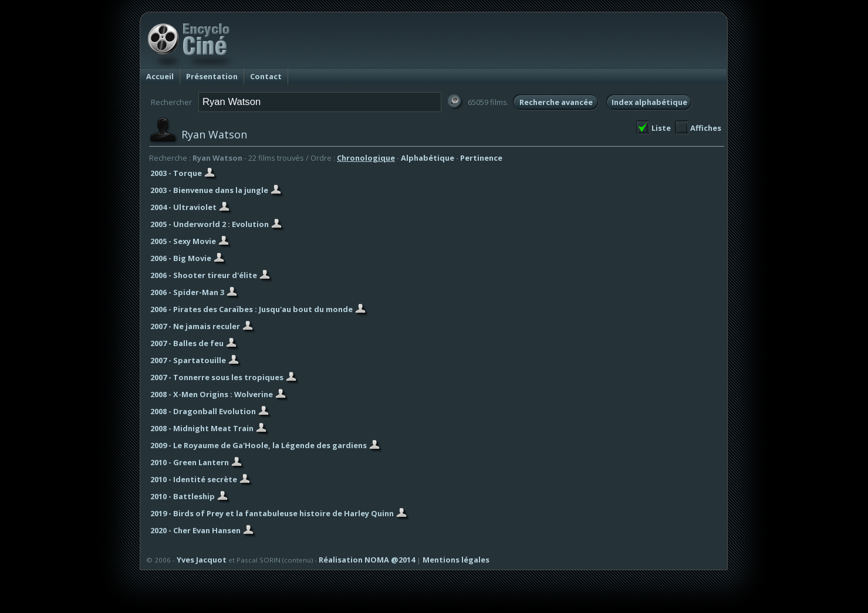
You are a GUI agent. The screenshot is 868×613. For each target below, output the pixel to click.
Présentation (212, 76)
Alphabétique (428, 158)
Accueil (160, 76)
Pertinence (481, 158)
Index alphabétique (649, 102)
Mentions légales (456, 560)
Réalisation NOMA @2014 (367, 560)
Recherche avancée (556, 102)
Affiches (706, 128)
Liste (661, 128)
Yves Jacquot (202, 560)
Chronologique (366, 158)
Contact (266, 76)
